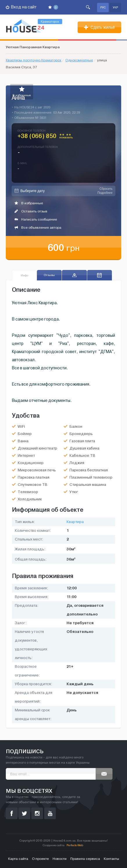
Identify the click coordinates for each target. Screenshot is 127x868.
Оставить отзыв (31, 211)
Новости (60, 859)
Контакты (111, 859)
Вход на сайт (21, 7)
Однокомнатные (79, 60)
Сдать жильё (100, 27)
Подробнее (105, 193)
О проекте (40, 859)
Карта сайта (18, 859)
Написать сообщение (36, 219)
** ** (66, 137)
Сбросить (106, 189)
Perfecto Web (75, 845)
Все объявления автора (38, 228)
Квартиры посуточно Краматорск (34, 60)
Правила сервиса (85, 859)
